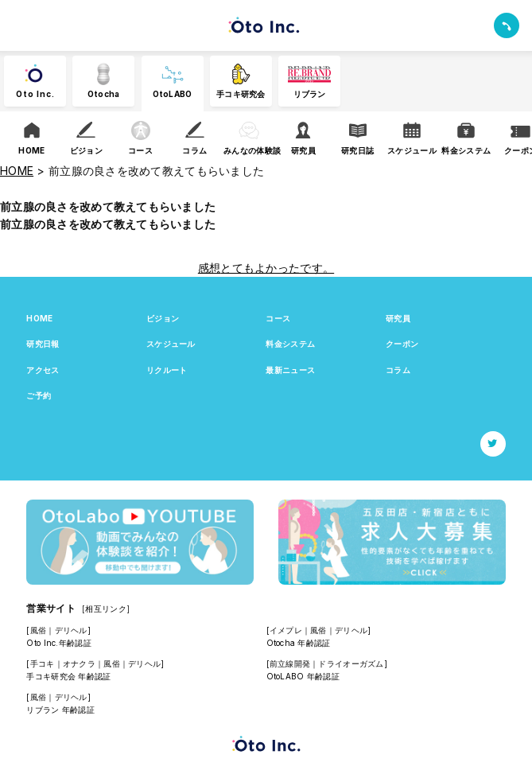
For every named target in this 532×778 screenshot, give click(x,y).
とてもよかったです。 (277, 268)
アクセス (43, 370)
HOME (39, 318)
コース (278, 318)
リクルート (167, 370)
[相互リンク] (106, 609)
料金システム (290, 344)
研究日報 (43, 344)
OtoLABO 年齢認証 (303, 676)
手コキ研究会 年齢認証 (68, 676)
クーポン (402, 344)
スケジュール (171, 344)
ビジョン (163, 318)
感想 (210, 268)
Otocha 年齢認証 (299, 643)
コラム (398, 370)
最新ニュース (290, 370)
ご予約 (39, 395)
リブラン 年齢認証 (60, 710)
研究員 (398, 318)
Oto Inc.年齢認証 (58, 643)
